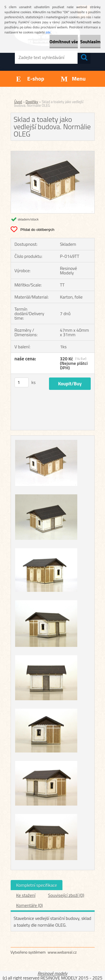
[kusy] (22, 382)
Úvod (18, 102)
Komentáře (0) (30, 905)
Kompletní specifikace (37, 885)
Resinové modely (53, 973)
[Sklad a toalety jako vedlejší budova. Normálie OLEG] (53, 153)
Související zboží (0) (66, 895)
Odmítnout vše (64, 42)
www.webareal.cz (62, 952)
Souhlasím (90, 42)
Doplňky (32, 102)
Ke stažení (26, 895)
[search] (84, 57)
